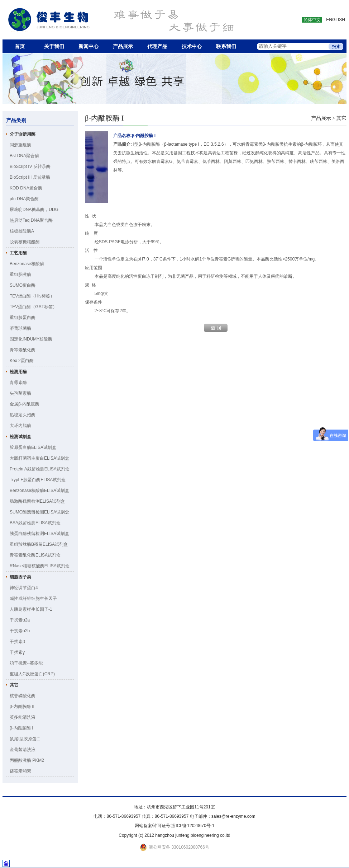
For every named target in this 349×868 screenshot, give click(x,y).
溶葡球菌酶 (20, 328)
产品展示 (123, 46)
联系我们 (226, 46)
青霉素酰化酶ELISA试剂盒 (35, 555)
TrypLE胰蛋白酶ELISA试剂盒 (38, 480)
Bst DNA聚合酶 (24, 156)
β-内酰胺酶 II (22, 707)
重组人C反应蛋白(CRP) (32, 674)
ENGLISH (336, 20)
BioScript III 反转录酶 (30, 177)
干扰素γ (17, 652)
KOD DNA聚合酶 (26, 188)
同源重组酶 (20, 145)
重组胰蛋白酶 (23, 318)
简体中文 (312, 20)
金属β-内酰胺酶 (25, 404)
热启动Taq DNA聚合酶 (31, 220)
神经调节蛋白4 (24, 588)
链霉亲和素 (20, 771)
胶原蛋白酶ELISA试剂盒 (33, 447)
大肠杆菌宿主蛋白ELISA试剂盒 (39, 458)
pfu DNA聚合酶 (24, 199)
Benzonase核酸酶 (27, 264)
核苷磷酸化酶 (23, 696)
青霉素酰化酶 (23, 350)
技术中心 (192, 46)
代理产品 (157, 46)
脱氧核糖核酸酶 (25, 242)
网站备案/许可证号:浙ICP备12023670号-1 (175, 826)
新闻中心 (89, 46)
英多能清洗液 (23, 717)
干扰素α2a (20, 620)
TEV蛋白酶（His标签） (32, 296)
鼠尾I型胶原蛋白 (25, 739)
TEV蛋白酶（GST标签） (33, 307)
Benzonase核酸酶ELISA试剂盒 (39, 491)
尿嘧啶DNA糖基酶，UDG (34, 210)
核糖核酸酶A (22, 231)
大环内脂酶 (20, 426)
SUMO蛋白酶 (23, 285)
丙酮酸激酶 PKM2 (27, 760)
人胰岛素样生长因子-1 (31, 609)
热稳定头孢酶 (23, 415)
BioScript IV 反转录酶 (30, 166)
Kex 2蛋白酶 (22, 361)
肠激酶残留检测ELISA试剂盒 (37, 501)
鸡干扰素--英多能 (26, 663)
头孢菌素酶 (20, 393)
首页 (20, 46)
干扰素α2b (20, 631)
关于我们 (54, 46)
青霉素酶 (18, 383)
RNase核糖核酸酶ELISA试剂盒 (40, 566)
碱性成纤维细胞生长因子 (33, 599)
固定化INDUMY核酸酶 (31, 339)
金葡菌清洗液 (23, 750)
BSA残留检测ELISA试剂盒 (35, 523)
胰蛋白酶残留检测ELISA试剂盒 (39, 534)
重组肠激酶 (20, 275)
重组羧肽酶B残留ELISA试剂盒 (39, 544)
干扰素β (17, 642)
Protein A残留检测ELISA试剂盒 (40, 469)
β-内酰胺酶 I (21, 728)
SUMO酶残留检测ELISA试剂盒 (39, 512)
